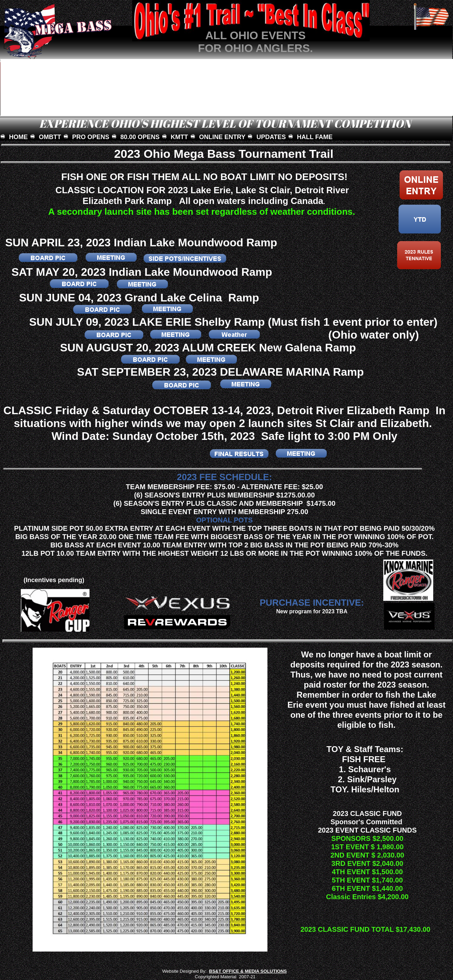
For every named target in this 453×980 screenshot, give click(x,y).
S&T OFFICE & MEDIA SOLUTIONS (250, 971)
